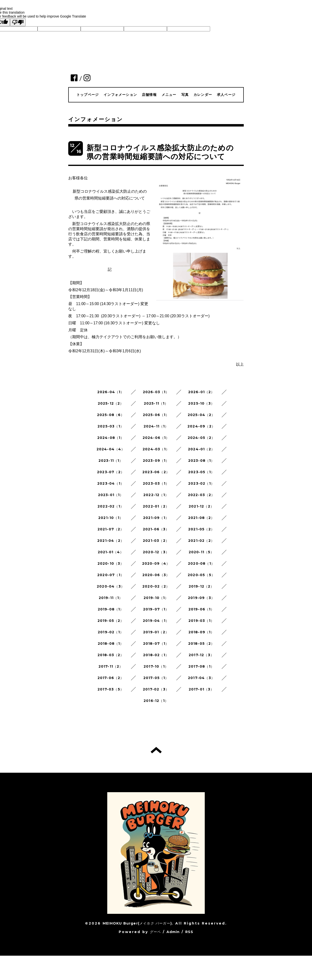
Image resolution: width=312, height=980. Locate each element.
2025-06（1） (156, 415)
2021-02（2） (201, 541)
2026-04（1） (111, 392)
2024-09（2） (201, 426)
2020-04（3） (111, 586)
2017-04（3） (201, 678)
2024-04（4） (111, 449)
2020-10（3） (111, 563)
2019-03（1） (201, 621)
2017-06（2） (111, 678)
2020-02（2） (156, 586)
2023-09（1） (156, 461)
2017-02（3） (156, 689)
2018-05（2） (201, 644)
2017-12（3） (201, 655)
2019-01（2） (156, 632)
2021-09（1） (156, 518)
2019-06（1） (201, 609)
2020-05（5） (201, 575)
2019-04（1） (156, 621)
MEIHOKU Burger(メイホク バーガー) (137, 923)
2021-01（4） (111, 552)
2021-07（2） (111, 529)
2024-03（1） (156, 449)
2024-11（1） (156, 426)
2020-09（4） (156, 563)
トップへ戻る (156, 750)
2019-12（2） (201, 586)
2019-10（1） (156, 598)
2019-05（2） (111, 621)
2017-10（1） (156, 666)
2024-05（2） (201, 438)
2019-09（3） (201, 598)
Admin (173, 932)
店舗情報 (149, 95)
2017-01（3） (201, 689)
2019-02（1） (111, 632)
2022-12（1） (156, 495)
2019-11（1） (111, 598)
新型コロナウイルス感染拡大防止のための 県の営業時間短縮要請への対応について (160, 152)
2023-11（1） (111, 461)
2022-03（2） (201, 495)
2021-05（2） (201, 529)
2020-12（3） (156, 552)
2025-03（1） (111, 426)
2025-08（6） (111, 415)
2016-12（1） (156, 701)
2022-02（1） (111, 506)
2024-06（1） (156, 438)
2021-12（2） (201, 506)
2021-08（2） (201, 518)
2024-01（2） (201, 449)
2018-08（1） (111, 644)
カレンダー (203, 95)
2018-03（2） (111, 655)
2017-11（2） (111, 666)
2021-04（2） (111, 541)
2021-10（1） (111, 518)
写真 (185, 95)
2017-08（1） (201, 666)
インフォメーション (120, 95)
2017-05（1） (156, 678)
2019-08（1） (111, 609)
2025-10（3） (201, 403)
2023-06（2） (156, 472)
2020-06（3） (156, 575)
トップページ (88, 95)
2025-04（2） (201, 415)
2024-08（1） (111, 438)
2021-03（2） (156, 541)
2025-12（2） (111, 403)
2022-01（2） (156, 506)
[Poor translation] (18, 22)
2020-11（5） (201, 552)
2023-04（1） (111, 483)
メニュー (169, 95)
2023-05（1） (201, 472)
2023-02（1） (201, 483)
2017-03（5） (111, 689)
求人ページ (226, 95)
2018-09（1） (201, 632)
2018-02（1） (156, 655)
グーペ (156, 932)
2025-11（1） (156, 403)
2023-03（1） (156, 483)
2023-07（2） (111, 472)
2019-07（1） (156, 609)
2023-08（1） (201, 461)
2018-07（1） (156, 644)
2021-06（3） (156, 529)
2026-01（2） (201, 392)
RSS (189, 932)
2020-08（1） (201, 563)
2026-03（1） (156, 392)
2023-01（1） (111, 495)
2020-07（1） (111, 575)
